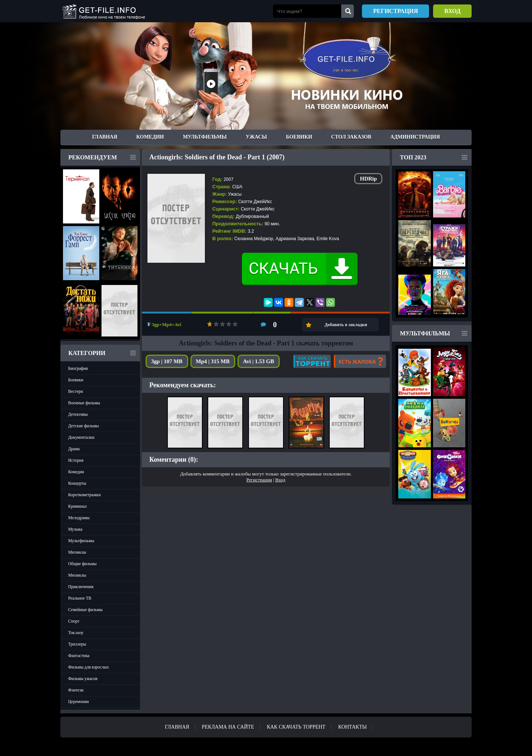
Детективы (78, 414)
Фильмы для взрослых (89, 667)
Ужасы (256, 137)
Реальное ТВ (80, 598)
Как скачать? (312, 361)
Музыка (75, 529)
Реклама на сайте (228, 727)
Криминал (77, 506)
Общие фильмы (82, 564)
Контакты (353, 727)
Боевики (299, 137)
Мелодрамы (79, 518)
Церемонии (79, 702)
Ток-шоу (76, 633)
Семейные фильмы (85, 610)
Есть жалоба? (360, 361)
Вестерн (76, 391)
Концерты (77, 483)
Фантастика (79, 656)
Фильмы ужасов (83, 679)
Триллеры (77, 644)
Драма (74, 449)
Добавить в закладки (346, 325)
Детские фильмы (84, 426)
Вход (452, 11)
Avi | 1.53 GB (259, 361)
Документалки (81, 437)
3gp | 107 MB (167, 361)
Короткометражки (84, 495)
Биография (78, 368)
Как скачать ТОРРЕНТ (296, 727)
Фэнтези (76, 690)
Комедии (150, 137)
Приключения (81, 587)
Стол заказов (351, 137)
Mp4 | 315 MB (213, 361)
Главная (105, 137)
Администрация (415, 137)
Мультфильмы (205, 137)
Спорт (74, 621)
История (76, 460)
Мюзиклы (77, 552)
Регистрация (395, 11)
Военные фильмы (84, 403)
